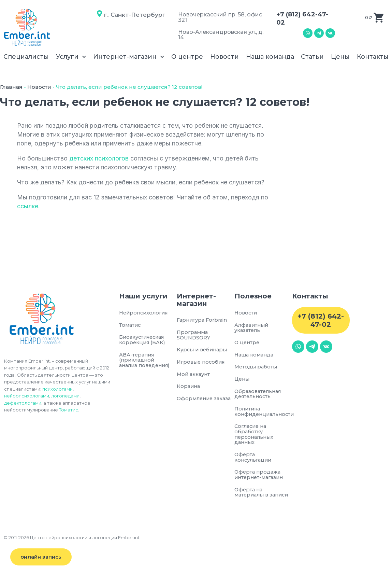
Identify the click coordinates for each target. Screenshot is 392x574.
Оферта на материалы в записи (253, 498)
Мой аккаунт (194, 375)
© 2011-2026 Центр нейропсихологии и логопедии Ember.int (72, 547)
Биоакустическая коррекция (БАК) (143, 340)
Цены (340, 57)
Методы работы (257, 368)
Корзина (189, 388)
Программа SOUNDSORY (194, 335)
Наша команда (270, 57)
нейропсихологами (27, 396)
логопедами (65, 396)
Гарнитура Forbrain (204, 320)
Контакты (373, 57)
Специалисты (26, 57)
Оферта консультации (254, 460)
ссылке (28, 206)
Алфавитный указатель (252, 328)
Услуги (71, 57)
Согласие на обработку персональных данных (255, 437)
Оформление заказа (205, 400)
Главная (11, 87)
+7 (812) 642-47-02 (321, 320)
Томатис (69, 410)
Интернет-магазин (129, 57)
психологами (57, 389)
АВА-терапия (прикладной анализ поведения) (138, 364)
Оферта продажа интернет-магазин (260, 478)
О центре (187, 57)
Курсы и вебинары (204, 351)
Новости (224, 57)
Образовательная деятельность (259, 395)
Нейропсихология (144, 313)
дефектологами (23, 403)
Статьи (312, 57)
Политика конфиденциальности (263, 413)
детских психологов (99, 158)
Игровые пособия (202, 363)
